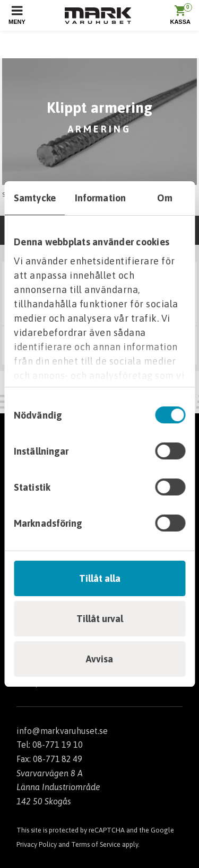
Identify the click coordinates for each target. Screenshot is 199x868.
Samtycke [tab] (35, 198)
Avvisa (99, 659)
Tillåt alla (100, 578)
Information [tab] (100, 198)
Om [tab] (165, 198)
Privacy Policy (37, 844)
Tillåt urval (100, 619)
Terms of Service (96, 844)
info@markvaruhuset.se (62, 731)
